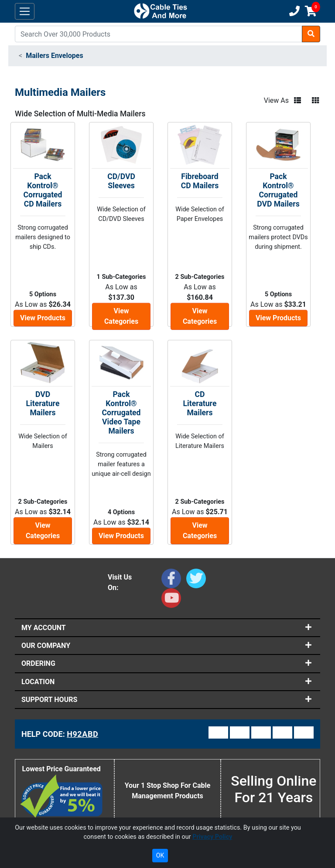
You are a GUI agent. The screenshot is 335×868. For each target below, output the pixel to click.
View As (276, 100)
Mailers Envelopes (54, 56)
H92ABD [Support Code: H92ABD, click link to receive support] (82, 734)
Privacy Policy (212, 837)
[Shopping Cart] (311, 11)
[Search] (159, 34)
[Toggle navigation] (25, 12)
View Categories (121, 316)
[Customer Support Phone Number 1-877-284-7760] (294, 11)
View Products (43, 318)
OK (160, 855)
